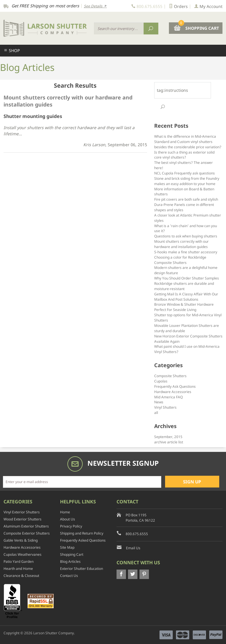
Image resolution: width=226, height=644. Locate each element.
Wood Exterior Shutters (23, 519)
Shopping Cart (72, 554)
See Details (95, 6)
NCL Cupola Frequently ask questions (185, 173)
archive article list (169, 442)
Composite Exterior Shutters (27, 533)
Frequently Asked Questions (83, 540)
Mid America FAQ (168, 397)
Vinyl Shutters (165, 407)
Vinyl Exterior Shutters (22, 512)
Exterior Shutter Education (82, 569)
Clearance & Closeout (21, 576)
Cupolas (161, 381)
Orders (178, 6)
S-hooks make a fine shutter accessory (186, 252)
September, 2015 (168, 437)
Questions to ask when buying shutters (186, 236)
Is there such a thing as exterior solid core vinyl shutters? (184, 155)
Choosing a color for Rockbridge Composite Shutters (180, 260)
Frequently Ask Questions (175, 386)
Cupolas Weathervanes (23, 554)
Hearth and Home (18, 569)
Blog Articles (70, 561)
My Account (208, 6)
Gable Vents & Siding (21, 540)
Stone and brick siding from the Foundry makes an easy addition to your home (187, 181)
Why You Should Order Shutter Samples (187, 278)
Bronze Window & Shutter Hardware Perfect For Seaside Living (184, 307)
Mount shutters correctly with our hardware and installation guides (181, 244)
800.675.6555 (137, 534)
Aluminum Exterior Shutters (26, 526)
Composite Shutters (170, 376)
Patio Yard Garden (19, 561)
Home (65, 512)
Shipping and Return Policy (82, 533)
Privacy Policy (71, 526)
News (159, 402)
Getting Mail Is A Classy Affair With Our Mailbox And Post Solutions (186, 297)
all (156, 412)
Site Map (67, 547)
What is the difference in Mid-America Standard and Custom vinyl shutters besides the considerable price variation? (188, 142)
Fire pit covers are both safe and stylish (186, 199)
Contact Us (69, 576)
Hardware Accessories (173, 392)
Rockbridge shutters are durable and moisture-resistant (184, 286)
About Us (68, 519)
